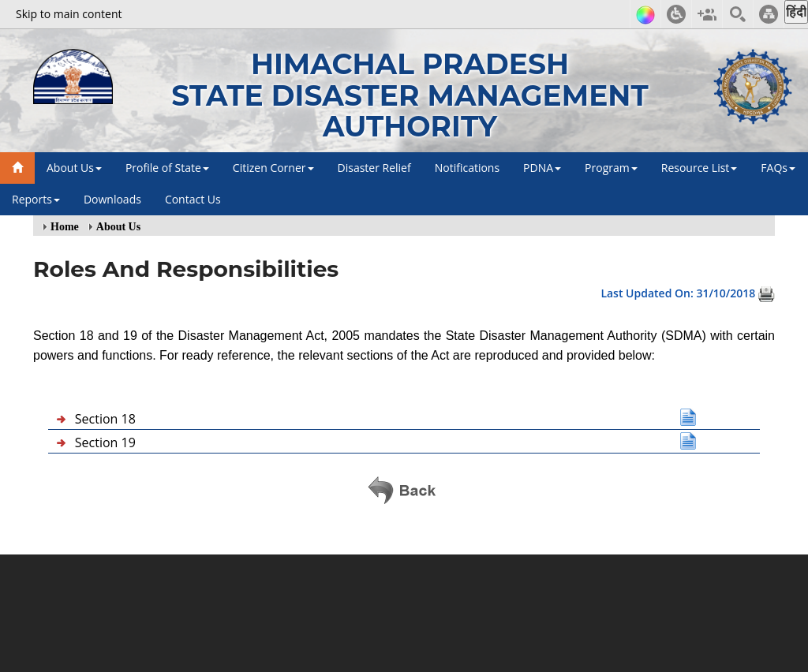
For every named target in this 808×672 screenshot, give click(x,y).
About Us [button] (74, 168)
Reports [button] (36, 199)
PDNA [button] (542, 168)
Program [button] (611, 168)
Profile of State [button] (167, 168)
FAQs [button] (778, 168)
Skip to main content (69, 14)
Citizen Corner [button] (273, 168)
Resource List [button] (700, 168)
